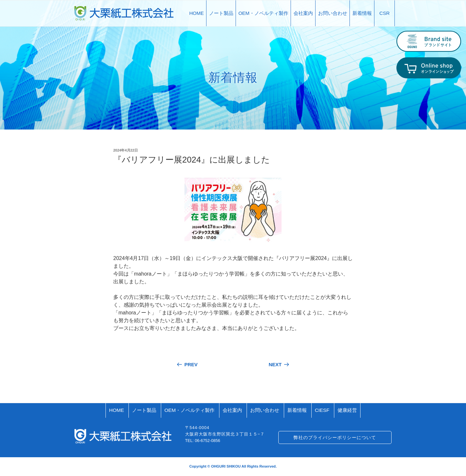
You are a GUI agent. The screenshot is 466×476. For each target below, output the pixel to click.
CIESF (322, 410)
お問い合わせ (333, 13)
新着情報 (362, 13)
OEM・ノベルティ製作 (263, 13)
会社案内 (303, 13)
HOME (197, 13)
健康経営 (347, 410)
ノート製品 (221, 13)
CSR (384, 13)
